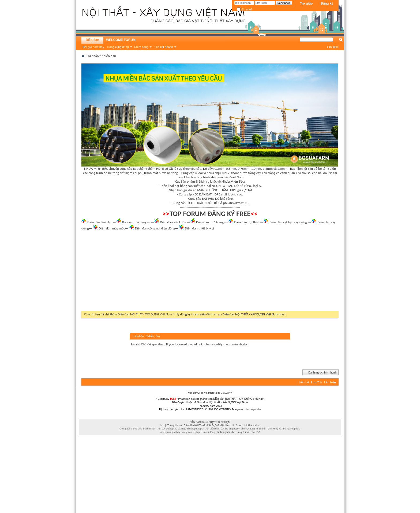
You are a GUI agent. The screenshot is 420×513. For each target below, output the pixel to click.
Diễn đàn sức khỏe (173, 222)
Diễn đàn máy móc (112, 228)
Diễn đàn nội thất (247, 222)
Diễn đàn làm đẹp (100, 222)
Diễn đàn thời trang (210, 222)
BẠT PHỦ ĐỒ (211, 199)
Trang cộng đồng (118, 47)
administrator (238, 344)
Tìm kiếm (333, 47)
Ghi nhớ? (245, 10)
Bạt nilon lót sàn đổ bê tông (310, 169)
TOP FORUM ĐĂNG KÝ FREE (210, 214)
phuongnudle (253, 409)
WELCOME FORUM (121, 40)
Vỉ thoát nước (237, 173)
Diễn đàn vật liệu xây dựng (288, 222)
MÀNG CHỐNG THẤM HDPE (217, 190)
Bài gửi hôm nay (93, 47)
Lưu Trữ (316, 382)
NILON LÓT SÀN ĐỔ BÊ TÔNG (232, 186)
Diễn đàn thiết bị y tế (200, 228)
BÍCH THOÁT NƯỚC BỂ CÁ (204, 203)
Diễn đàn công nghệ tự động (155, 228)
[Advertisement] (210, 272)
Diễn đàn (92, 40)
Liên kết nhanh (163, 47)
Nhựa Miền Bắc (233, 181)
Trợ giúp (306, 3)
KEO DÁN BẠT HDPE (206, 194)
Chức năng (141, 47)
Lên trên (330, 382)
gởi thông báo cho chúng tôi (230, 432)
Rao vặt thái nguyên (136, 222)
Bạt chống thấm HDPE (149, 169)
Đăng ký (327, 3)
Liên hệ (304, 382)
